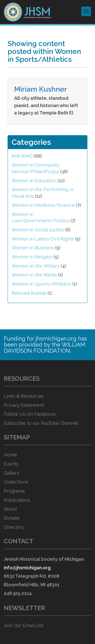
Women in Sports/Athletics (41, 284)
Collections (16, 482)
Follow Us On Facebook (30, 414)
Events (11, 464)
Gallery (12, 473)
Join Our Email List (24, 625)
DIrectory (14, 527)
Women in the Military (36, 266)
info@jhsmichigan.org (27, 568)
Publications (17, 500)
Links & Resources (24, 396)
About (10, 509)
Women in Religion (32, 257)
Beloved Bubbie (29, 293)
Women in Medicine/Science (43, 205)
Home (10, 455)
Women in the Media (34, 275)
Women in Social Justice (38, 230)
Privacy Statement (24, 405)
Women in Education (34, 181)
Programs (14, 491)
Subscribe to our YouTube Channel (41, 423)
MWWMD (22, 156)
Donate (12, 518)
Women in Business (33, 248)
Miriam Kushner (41, 89)
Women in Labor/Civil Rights (43, 239)
